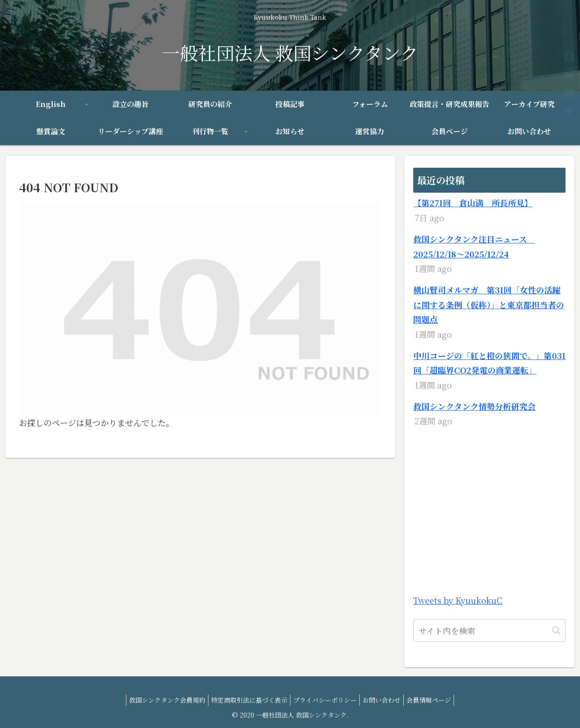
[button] (556, 630)
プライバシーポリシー (325, 700)
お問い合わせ (385, 700)
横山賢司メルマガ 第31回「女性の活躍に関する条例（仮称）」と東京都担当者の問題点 (489, 304)
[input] (489, 631)
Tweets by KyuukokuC (458, 600)
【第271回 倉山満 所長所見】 (473, 203)
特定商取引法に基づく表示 (246, 700)
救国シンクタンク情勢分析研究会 (474, 406)
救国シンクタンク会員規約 (160, 700)
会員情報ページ (436, 700)
